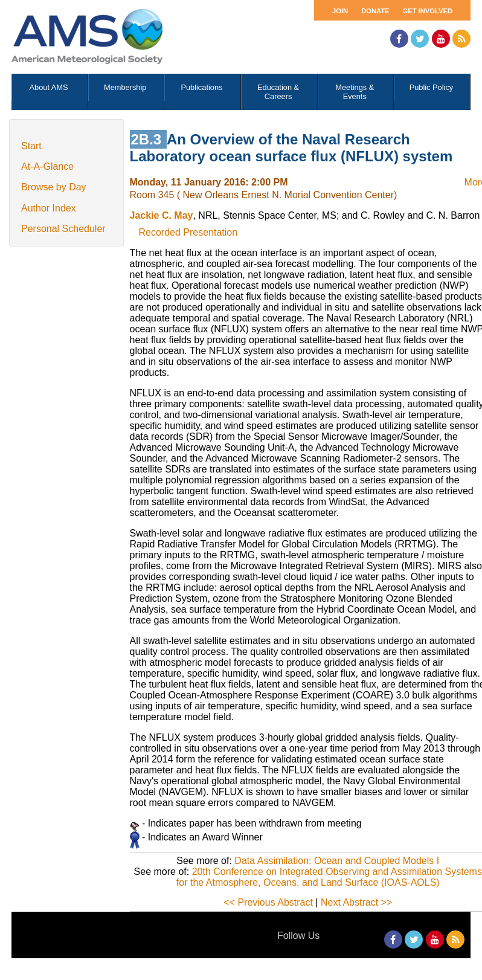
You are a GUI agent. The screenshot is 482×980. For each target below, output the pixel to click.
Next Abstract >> (356, 902)
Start (31, 146)
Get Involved (428, 11)
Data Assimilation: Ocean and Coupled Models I (337, 861)
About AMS (49, 87)
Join (340, 11)
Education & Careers (278, 92)
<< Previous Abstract (268, 902)
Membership (125, 87)
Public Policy (432, 87)
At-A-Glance (47, 166)
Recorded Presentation (188, 232)
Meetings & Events (355, 92)
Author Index (49, 208)
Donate (375, 11)
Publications (201, 87)
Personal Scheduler (63, 229)
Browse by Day (54, 187)
